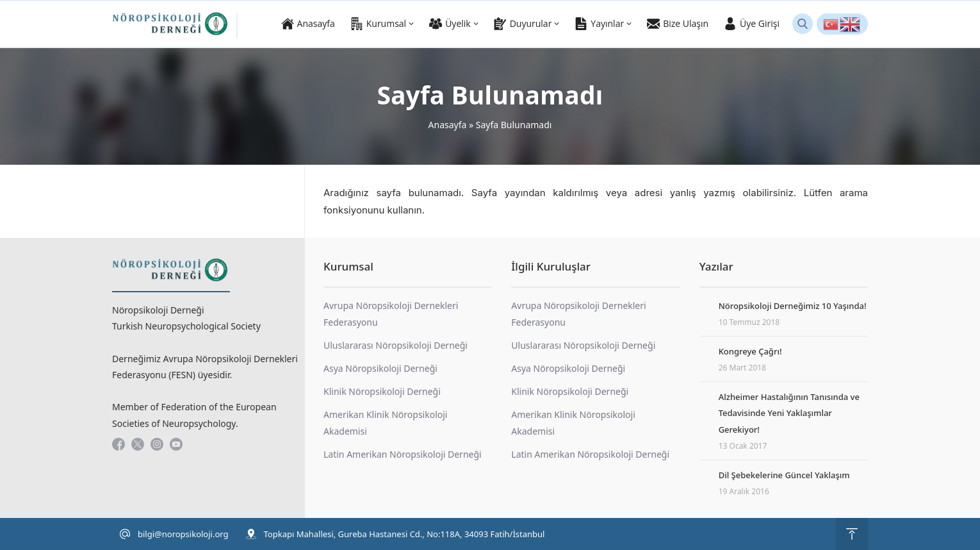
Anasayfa (448, 125)
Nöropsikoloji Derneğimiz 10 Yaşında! (793, 306)
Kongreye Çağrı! (750, 351)
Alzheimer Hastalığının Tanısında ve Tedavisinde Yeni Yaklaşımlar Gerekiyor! (789, 413)
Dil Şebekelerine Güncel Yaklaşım (784, 475)
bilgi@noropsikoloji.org (183, 534)
